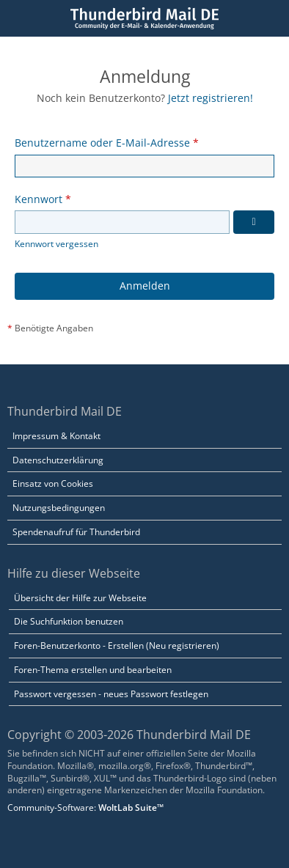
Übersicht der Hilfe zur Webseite (80, 598)
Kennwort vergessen (56, 244)
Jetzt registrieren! (211, 98)
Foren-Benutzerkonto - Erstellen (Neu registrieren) (117, 646)
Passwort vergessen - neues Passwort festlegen (111, 694)
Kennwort (39, 199)
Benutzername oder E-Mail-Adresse (102, 143)
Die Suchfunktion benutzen (69, 621)
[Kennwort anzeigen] (254, 222)
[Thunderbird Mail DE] (144, 18)
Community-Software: (85, 808)
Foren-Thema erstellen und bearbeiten (93, 670)
